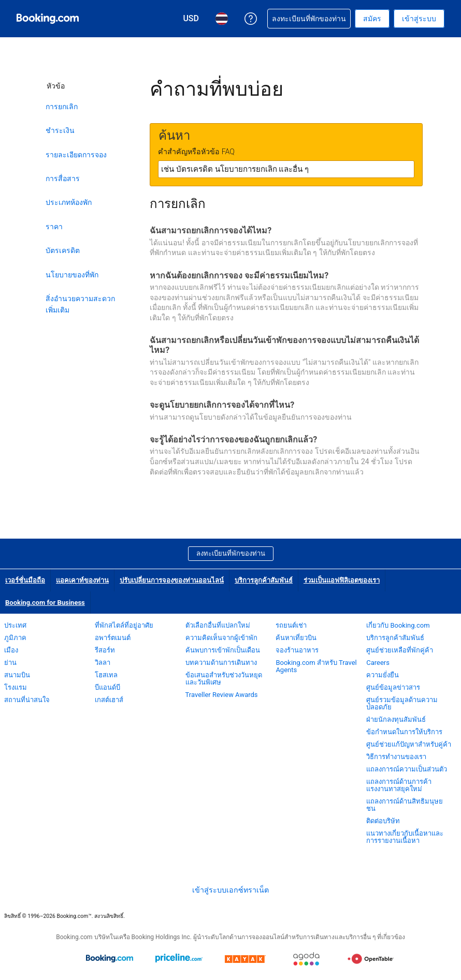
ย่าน (10, 663)
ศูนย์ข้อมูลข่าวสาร (393, 687)
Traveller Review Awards (222, 695)
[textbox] (286, 169)
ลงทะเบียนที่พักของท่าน (231, 553)
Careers (378, 663)
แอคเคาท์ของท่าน (82, 580)
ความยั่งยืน (383, 675)
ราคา (54, 227)
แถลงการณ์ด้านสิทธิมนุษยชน (405, 805)
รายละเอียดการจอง (76, 155)
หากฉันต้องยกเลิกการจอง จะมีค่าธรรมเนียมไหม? (239, 276)
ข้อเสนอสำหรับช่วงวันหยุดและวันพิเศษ (224, 679)
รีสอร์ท (105, 650)
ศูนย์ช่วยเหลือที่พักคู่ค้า (400, 650)
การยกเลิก (62, 107)
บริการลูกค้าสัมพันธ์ (264, 580)
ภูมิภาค (15, 638)
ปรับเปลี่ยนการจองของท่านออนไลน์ (172, 580)
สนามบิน (17, 675)
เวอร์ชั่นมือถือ (25, 580)
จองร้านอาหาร (297, 650)
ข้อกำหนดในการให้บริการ (404, 732)
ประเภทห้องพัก (69, 202)
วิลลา (103, 663)
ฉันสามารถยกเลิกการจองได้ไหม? (211, 231)
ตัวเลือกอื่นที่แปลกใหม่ (218, 625)
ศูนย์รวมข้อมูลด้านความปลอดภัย (402, 703)
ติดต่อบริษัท (383, 821)
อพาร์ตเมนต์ (113, 638)
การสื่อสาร (63, 179)
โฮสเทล (106, 675)
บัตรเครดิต (63, 250)
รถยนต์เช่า (291, 625)
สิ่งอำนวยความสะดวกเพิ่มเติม (80, 304)
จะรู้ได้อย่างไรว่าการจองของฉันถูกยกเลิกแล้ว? (233, 440)
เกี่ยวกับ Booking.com (398, 625)
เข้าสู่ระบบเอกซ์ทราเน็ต (230, 890)
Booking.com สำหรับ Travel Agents (316, 666)
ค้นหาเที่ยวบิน (296, 638)
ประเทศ (15, 625)
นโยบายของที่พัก (72, 275)
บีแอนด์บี (107, 687)
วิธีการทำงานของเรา (396, 757)
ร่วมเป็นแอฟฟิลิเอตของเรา (342, 580)
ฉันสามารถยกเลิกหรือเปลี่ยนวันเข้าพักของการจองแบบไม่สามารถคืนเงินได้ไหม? (284, 345)
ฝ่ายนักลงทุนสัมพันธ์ (396, 719)
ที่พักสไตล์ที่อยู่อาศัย (124, 625)
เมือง (11, 650)
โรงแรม (16, 687)
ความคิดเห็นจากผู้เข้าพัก (221, 638)
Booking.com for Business (45, 603)
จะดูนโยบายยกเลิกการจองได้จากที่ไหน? (222, 405)
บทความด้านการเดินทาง (221, 663)
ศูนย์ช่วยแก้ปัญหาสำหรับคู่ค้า (409, 744)
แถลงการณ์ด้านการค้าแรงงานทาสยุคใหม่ (399, 785)
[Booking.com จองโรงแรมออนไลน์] (48, 19)
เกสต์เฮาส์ (109, 700)
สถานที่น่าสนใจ (27, 700)
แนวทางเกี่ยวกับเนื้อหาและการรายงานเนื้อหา (405, 837)
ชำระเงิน (60, 130)
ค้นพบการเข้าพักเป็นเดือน (223, 650)
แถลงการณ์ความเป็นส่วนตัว (407, 769)
